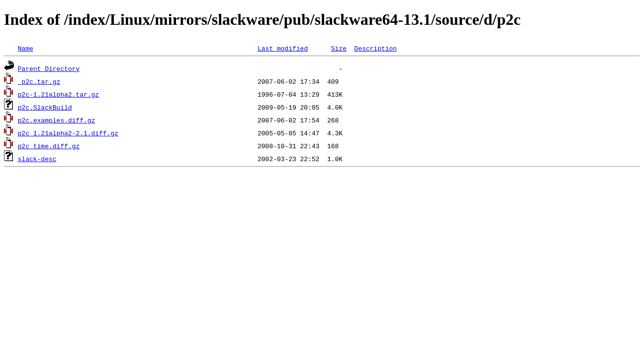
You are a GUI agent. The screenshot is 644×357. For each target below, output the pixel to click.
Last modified (282, 48)
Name (26, 48)
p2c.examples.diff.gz (57, 120)
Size (339, 48)
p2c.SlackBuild (45, 107)
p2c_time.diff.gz (49, 146)
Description (375, 48)
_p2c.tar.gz (39, 81)
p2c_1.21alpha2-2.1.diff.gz (68, 133)
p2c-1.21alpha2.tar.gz (59, 94)
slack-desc (37, 159)
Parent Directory (49, 68)
